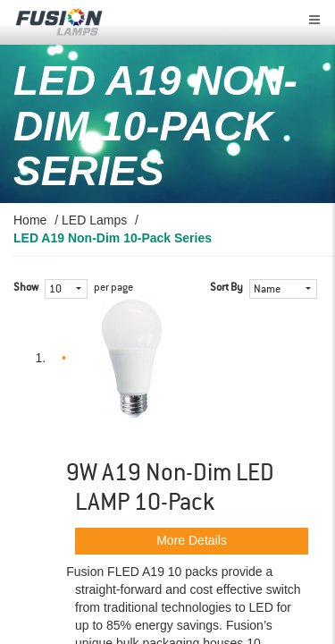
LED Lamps (94, 220)
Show (26, 288)
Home (30, 220)
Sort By (226, 288)
